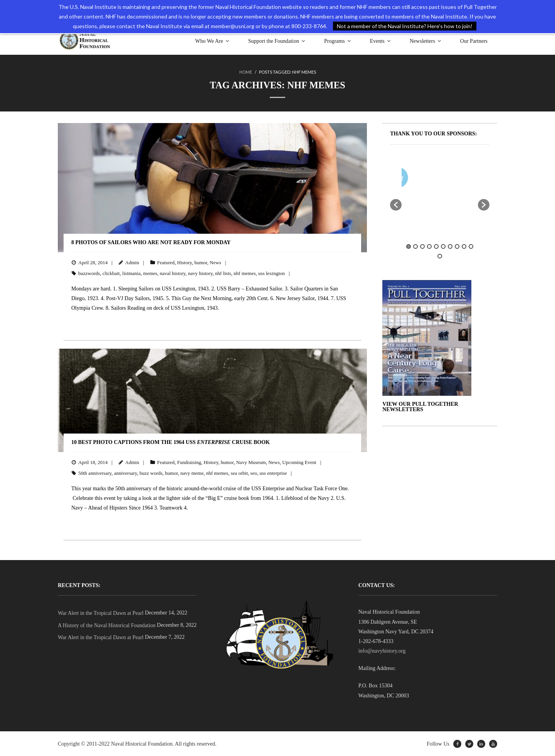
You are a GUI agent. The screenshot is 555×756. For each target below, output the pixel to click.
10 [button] (471, 246)
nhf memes (245, 273)
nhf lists (223, 273)
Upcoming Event (299, 462)
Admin (132, 262)
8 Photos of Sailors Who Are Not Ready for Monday (151, 242)
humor (201, 262)
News (215, 262)
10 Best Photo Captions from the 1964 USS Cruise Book (171, 442)
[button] (396, 204)
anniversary (126, 473)
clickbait (111, 273)
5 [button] (436, 246)
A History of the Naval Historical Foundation (107, 625)
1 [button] (409, 246)
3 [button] (422, 246)
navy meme (192, 473)
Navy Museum (251, 462)
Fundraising (189, 462)
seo (254, 473)
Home (246, 72)
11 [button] (440, 256)
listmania (131, 273)
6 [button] (443, 246)
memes (150, 273)
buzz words (151, 473)
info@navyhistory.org (382, 651)
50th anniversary (95, 473)
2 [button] (415, 246)
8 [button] (457, 246)
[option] (462, 179)
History (185, 262)
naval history (173, 273)
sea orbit (239, 473)
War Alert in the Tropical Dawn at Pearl (101, 613)
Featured (166, 262)
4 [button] (429, 246)
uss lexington (272, 273)
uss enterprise (273, 473)
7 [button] (450, 246)
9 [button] (464, 246)
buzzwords (89, 273)
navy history (200, 273)
